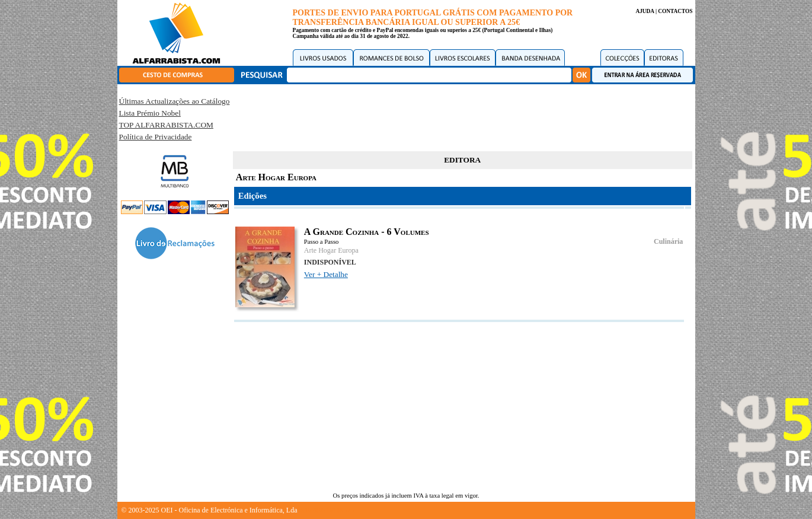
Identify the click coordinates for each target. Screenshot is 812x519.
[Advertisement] (462, 116)
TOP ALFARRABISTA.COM (166, 125)
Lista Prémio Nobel (150, 113)
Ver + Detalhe (326, 274)
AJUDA (645, 11)
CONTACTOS (675, 11)
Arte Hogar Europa (331, 250)
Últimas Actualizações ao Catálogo (175, 101)
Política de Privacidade (156, 137)
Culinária (668, 241)
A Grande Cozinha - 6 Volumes (367, 232)
